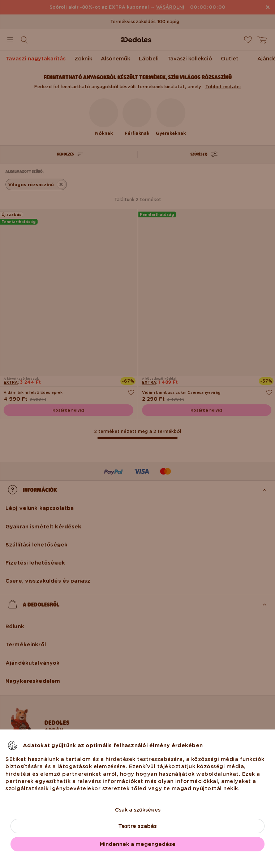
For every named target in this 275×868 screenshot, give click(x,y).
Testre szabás (137, 826)
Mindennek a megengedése (138, 844)
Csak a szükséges (138, 810)
